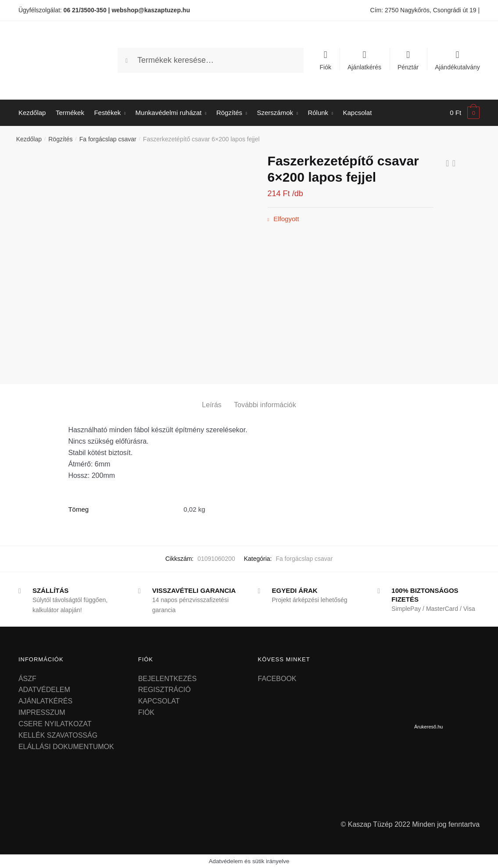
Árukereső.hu (428, 727)
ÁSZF (27, 679)
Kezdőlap (29, 139)
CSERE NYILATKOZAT (55, 724)
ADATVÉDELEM (44, 690)
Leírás (211, 405)
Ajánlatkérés (364, 67)
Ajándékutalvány (457, 67)
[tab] (211, 398)
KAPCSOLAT (159, 701)
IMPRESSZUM (42, 712)
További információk (265, 405)
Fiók (326, 67)
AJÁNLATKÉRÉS (45, 701)
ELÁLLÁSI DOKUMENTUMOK (66, 747)
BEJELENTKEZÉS (167, 679)
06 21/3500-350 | (87, 10)
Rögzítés (60, 139)
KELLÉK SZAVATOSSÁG (58, 735)
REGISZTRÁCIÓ (165, 690)
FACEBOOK (277, 679)
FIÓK (146, 712)
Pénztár (408, 67)
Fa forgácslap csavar (108, 139)
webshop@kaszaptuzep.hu (151, 10)
